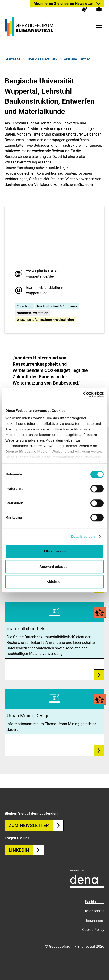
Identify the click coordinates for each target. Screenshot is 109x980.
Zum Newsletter (36, 825)
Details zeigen (83, 537)
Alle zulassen (54, 551)
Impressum (95, 920)
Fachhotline (95, 902)
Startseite (12, 59)
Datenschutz (94, 911)
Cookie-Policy (93, 930)
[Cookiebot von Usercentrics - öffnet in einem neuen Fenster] (83, 394)
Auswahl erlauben (54, 566)
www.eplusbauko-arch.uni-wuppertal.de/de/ (48, 274)
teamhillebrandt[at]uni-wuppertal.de (45, 290)
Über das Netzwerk (42, 59)
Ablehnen (54, 582)
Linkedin (26, 850)
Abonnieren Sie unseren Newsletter (63, 4)
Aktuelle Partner (77, 59)
